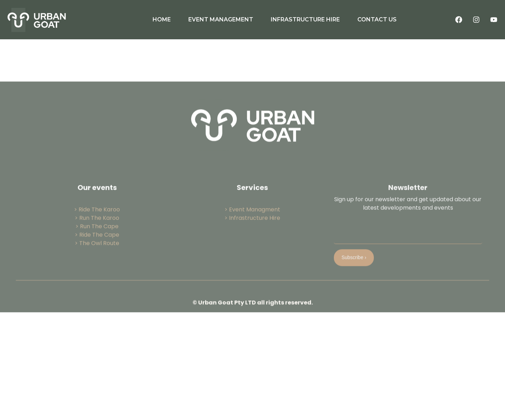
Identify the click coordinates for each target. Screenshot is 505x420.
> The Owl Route (97, 272)
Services (252, 216)
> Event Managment (252, 238)
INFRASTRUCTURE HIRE (305, 19)
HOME (162, 19)
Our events (97, 216)
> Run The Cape (97, 255)
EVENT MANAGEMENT (221, 19)
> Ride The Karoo (97, 238)
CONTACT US (377, 19)
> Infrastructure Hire (252, 246)
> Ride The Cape (97, 263)
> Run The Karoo (97, 246)
